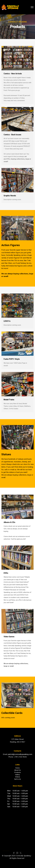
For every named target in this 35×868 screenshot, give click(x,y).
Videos (18, 777)
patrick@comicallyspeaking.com (20, 754)
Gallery (17, 775)
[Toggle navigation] (32, 7)
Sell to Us (17, 779)
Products (18, 772)
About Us (18, 770)
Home (17, 768)
